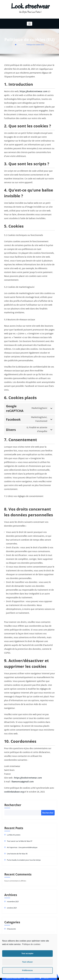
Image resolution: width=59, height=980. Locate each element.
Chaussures (11, 918)
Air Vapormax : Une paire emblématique (21, 838)
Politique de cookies (31, 944)
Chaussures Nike (13, 924)
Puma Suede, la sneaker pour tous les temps (23, 850)
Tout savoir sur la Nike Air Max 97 (19, 832)
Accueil (21, 44)
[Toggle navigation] (30, 24)
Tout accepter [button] (27, 953)
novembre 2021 (13, 891)
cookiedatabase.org (14, 784)
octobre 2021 (12, 897)
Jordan (9, 930)
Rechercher (13, 796)
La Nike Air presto (13, 826)
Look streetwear (30, 6)
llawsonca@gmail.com (22, 774)
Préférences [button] (27, 970)
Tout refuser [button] (28, 962)
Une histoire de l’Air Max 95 (17, 844)
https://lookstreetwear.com (33, 91)
